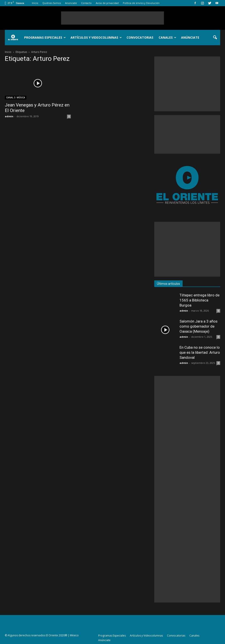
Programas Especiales (45, 37)
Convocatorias (140, 37)
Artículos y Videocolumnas (96, 37)
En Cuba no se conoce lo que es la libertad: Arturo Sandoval (200, 352)
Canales (167, 37)
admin (9, 116)
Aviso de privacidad (107, 3)
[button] (215, 38)
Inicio (35, 3)
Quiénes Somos (52, 3)
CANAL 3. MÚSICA (16, 97)
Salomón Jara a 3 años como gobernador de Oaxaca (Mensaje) (199, 326)
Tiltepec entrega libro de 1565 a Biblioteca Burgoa (200, 300)
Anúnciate (71, 3)
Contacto (86, 3)
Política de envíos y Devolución (141, 3)
